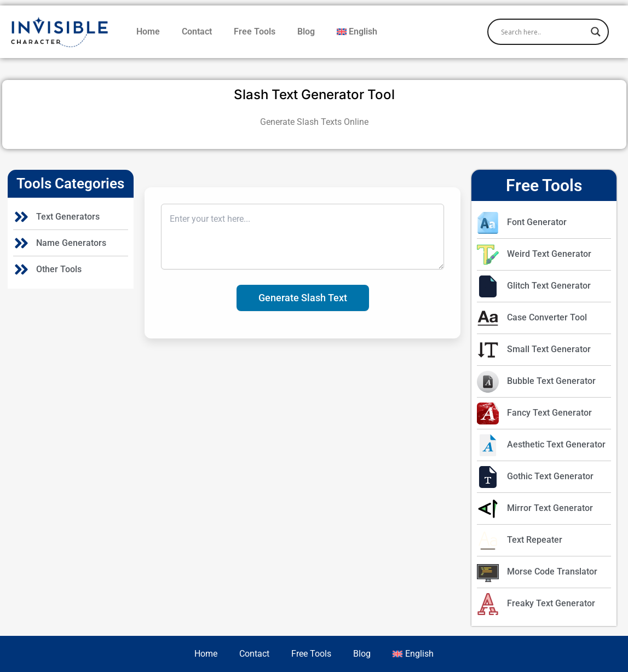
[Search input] (543, 32)
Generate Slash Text (303, 298)
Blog (306, 31)
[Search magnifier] (596, 32)
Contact (197, 31)
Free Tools (255, 31)
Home (148, 31)
